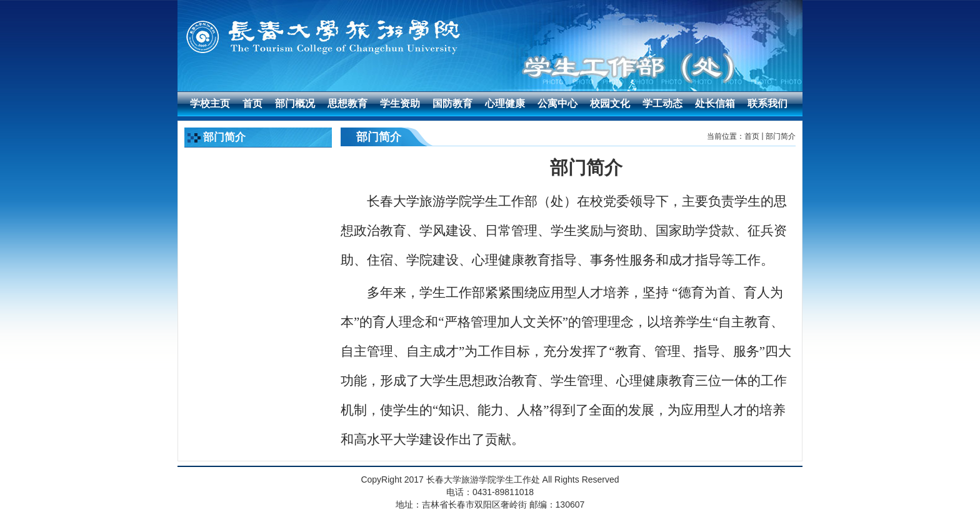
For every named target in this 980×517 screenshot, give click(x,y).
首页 (752, 136)
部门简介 (781, 136)
